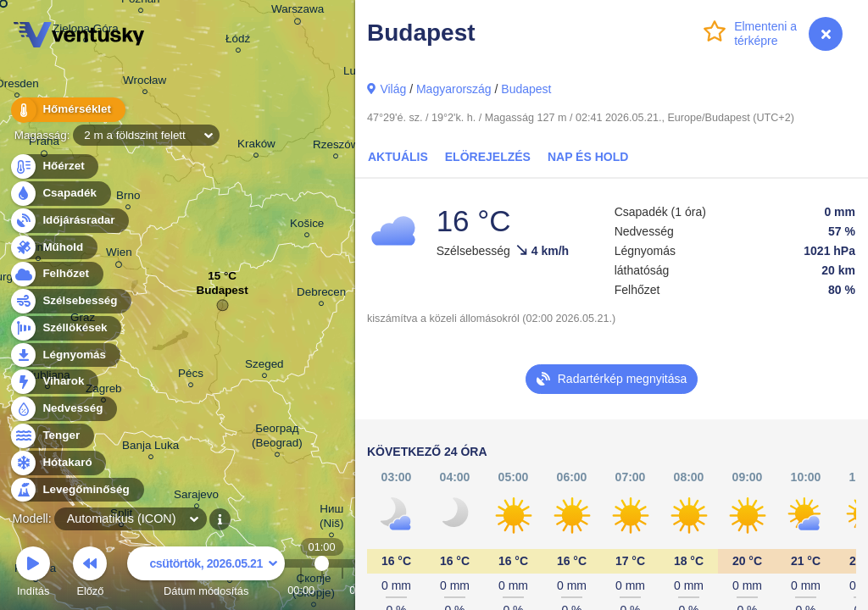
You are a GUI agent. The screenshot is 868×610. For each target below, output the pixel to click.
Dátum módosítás (206, 574)
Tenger (51, 436)
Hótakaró (58, 463)
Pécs (191, 376)
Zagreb (104, 391)
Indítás (33, 574)
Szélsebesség (70, 301)
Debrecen (321, 294)
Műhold (53, 248)
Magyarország (454, 89)
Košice (307, 226)
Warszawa (298, 12)
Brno (128, 198)
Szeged (264, 366)
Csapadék (60, 194)
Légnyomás (64, 355)
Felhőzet (56, 274)
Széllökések (65, 328)
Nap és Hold (588, 157)
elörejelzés (488, 157)
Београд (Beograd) (277, 438)
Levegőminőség (76, 490)
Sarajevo (196, 497)
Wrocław (145, 83)
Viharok (54, 382)
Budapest (526, 89)
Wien (119, 255)
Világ (393, 89)
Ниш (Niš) (331, 518)
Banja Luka (150, 448)
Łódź (238, 41)
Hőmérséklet (67, 110)
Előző (90, 574)
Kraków (256, 146)
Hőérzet (54, 166)
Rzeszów (336, 147)
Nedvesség (63, 409)
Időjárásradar (69, 221)
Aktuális (398, 157)
